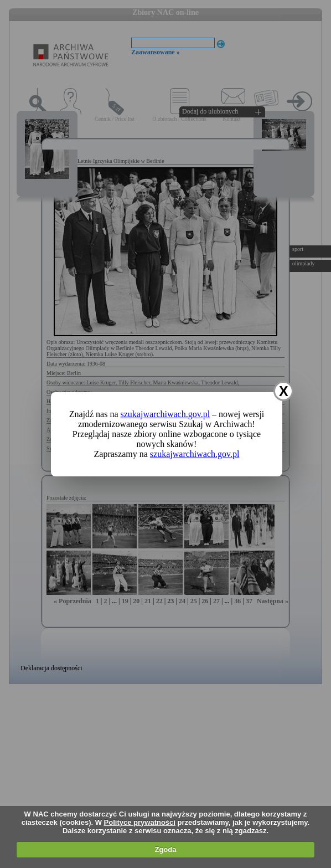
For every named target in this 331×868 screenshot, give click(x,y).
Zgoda (165, 849)
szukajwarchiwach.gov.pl (165, 414)
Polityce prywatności (140, 822)
